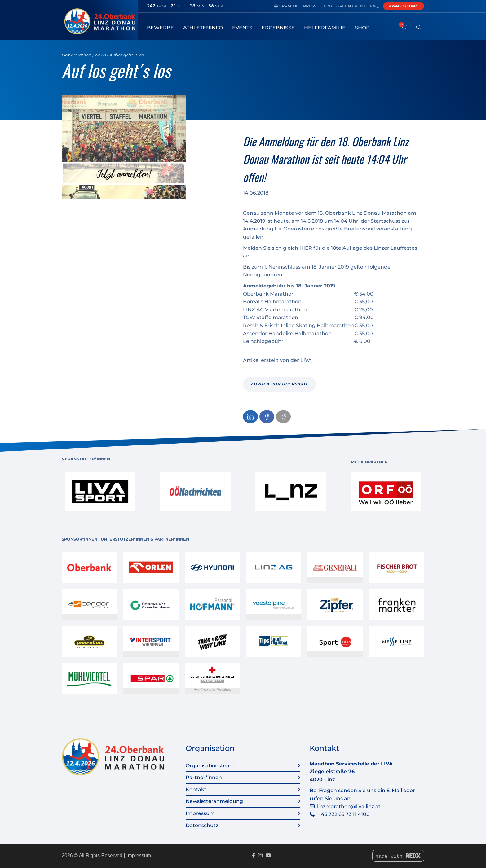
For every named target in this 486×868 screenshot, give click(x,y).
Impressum (243, 813)
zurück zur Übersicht (279, 384)
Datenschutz (243, 826)
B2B (328, 6)
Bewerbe (160, 28)
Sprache (286, 6)
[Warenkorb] (404, 31)
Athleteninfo (203, 28)
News (101, 55)
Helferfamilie (325, 28)
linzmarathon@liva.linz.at (349, 807)
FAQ (374, 6)
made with (398, 856)
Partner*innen (243, 778)
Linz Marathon (77, 55)
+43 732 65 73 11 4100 (344, 814)
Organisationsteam (243, 766)
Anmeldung (404, 6)
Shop (362, 28)
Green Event (351, 6)
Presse (311, 6)
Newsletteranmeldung (243, 801)
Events (242, 28)
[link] (100, 492)
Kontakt (243, 790)
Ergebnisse (278, 28)
